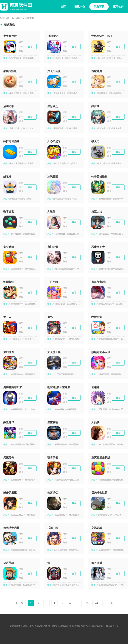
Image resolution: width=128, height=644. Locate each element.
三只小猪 (53, 282)
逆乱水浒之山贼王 (102, 36)
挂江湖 (95, 106)
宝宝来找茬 (10, 36)
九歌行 (51, 212)
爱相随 (95, 387)
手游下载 (99, 7)
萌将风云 (53, 458)
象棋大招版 (10, 71)
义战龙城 (97, 528)
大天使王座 (54, 352)
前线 (50, 317)
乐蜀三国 (53, 528)
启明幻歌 (9, 106)
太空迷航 (9, 247)
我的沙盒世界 (99, 493)
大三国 (7, 317)
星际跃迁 (53, 106)
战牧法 (7, 177)
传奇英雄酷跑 (99, 177)
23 (87, 603)
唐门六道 (53, 247)
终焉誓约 (9, 282)
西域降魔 (97, 71)
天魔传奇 (9, 458)
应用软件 (118, 7)
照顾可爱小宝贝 (101, 352)
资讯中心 (80, 7)
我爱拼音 (97, 317)
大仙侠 (95, 422)
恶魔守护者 (98, 247)
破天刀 (95, 141)
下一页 (109, 603)
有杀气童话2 (99, 282)
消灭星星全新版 (101, 458)
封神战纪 (53, 36)
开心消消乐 (54, 141)
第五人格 (97, 212)
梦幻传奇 (9, 352)
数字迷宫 (9, 212)
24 (96, 603)
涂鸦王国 (53, 177)
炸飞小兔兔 (54, 71)
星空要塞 (53, 422)
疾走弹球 (9, 422)
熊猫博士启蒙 (11, 528)
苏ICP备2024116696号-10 (104, 626)
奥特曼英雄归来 (13, 387)
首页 (63, 7)
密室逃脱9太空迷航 (59, 387)
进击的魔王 (10, 493)
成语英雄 (9, 563)
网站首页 (17, 18)
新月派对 (97, 563)
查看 (30, 47)
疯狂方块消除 (11, 141)
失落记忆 (53, 493)
